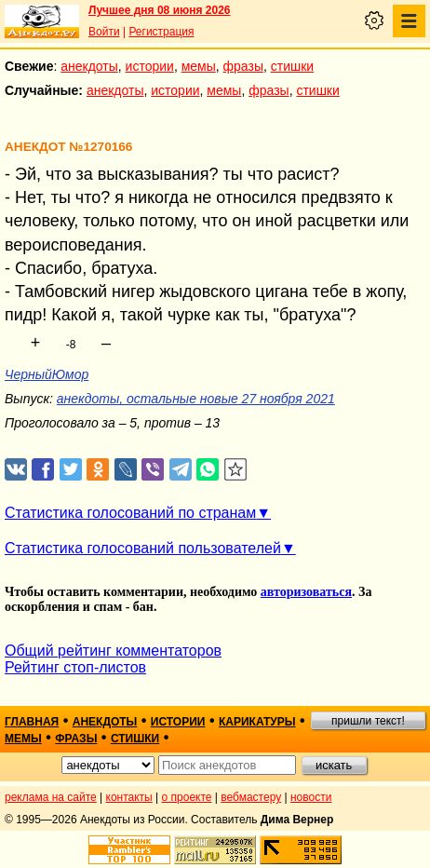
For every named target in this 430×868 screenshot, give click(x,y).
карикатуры (257, 722)
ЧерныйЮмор (47, 374)
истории (150, 66)
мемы (199, 66)
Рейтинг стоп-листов (75, 667)
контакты (129, 797)
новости (311, 797)
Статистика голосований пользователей (143, 548)
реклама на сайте (51, 797)
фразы (243, 66)
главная (32, 722)
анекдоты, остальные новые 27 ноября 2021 (196, 399)
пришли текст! (368, 721)
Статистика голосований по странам (130, 513)
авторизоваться (306, 592)
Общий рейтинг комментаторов (113, 651)
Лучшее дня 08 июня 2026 (160, 10)
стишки (292, 66)
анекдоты (89, 66)
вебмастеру (251, 797)
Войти (104, 32)
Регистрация (161, 32)
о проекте (187, 797)
